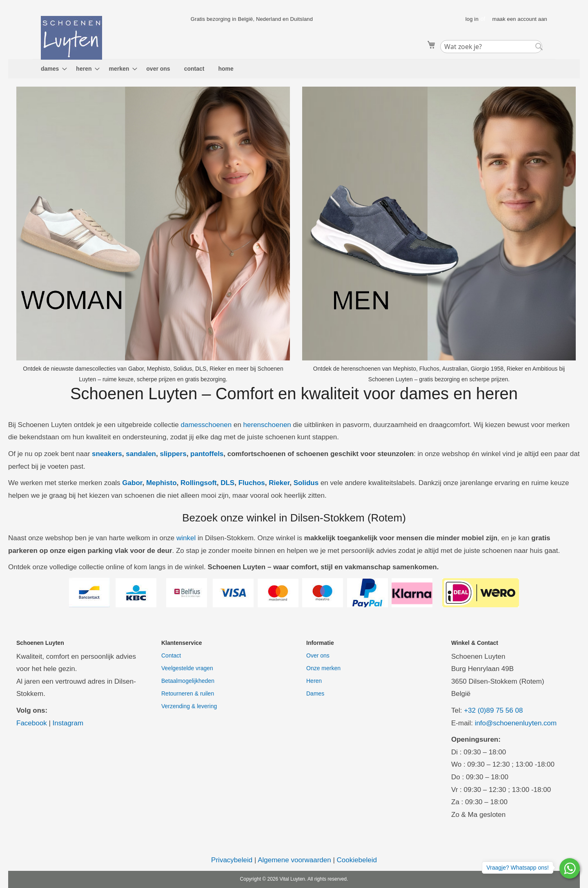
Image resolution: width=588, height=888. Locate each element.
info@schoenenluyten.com (516, 723)
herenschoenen (267, 425)
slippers (173, 454)
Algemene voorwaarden (294, 860)
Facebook (32, 723)
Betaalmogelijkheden (188, 681)
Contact (171, 655)
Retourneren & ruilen (188, 693)
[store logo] (71, 38)
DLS (227, 483)
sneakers (107, 454)
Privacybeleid (232, 860)
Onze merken (323, 668)
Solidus (306, 483)
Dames (315, 693)
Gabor (132, 483)
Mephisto (161, 483)
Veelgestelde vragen (187, 668)
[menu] (294, 69)
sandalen (141, 454)
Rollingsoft (199, 483)
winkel (186, 538)
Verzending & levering (189, 706)
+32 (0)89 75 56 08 (493, 710)
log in (472, 19)
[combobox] (491, 47)
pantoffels (207, 454)
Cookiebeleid (357, 860)
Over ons (318, 655)
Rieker (279, 483)
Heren (314, 681)
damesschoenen (206, 425)
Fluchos (252, 483)
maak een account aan (520, 19)
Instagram (68, 723)
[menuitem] (51, 69)
